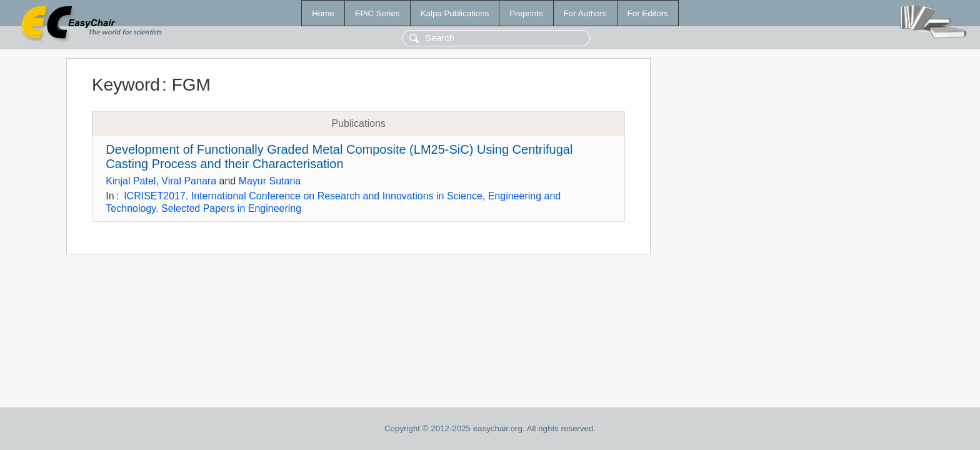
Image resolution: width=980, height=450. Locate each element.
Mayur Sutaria (270, 181)
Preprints (526, 13)
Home (323, 13)
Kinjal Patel (131, 181)
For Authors (585, 13)
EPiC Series (377, 13)
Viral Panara (189, 181)
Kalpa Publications (455, 13)
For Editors (648, 13)
